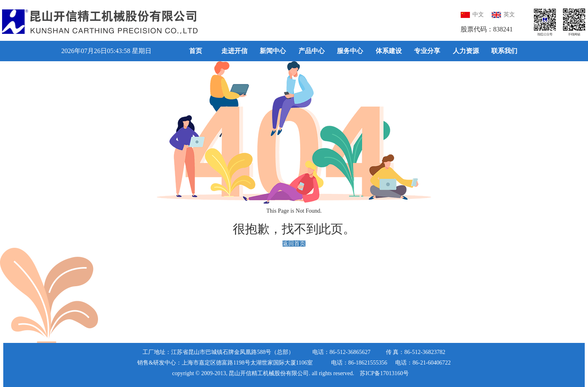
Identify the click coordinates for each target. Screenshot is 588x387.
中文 (472, 14)
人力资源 (466, 51)
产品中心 (312, 51)
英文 (503, 14)
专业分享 (427, 51)
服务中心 (350, 51)
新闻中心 (273, 51)
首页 (196, 51)
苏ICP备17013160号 (384, 373)
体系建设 (389, 51)
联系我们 (504, 51)
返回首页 (294, 244)
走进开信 (234, 51)
